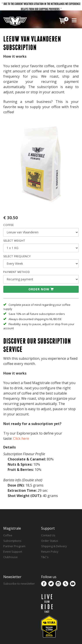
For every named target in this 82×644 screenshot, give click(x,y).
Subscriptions (12, 541)
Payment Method (17, 272)
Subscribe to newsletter (19, 584)
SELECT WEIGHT (14, 241)
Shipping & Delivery (54, 546)
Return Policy (50, 552)
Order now (41, 289)
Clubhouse (10, 557)
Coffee (8, 535)
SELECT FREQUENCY (17, 256)
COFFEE (9, 225)
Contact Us (48, 535)
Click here (21, 438)
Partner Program (14, 546)
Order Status (50, 541)
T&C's (45, 557)
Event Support (13, 552)
